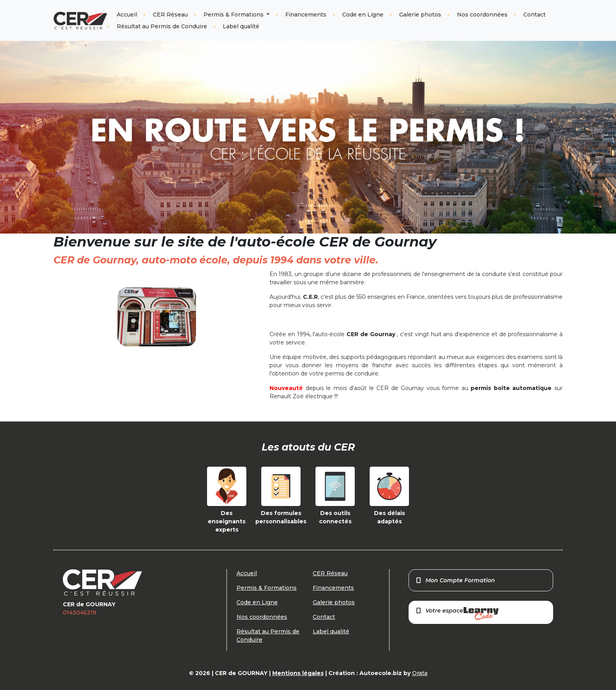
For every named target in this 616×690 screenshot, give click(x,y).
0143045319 (80, 613)
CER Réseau (170, 15)
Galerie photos (420, 15)
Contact (534, 15)
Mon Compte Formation (455, 580)
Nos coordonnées (482, 15)
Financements (306, 15)
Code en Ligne (363, 15)
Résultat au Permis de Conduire (162, 26)
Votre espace (457, 614)
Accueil (127, 15)
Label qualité (241, 26)
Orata (420, 673)
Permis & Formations (234, 15)
